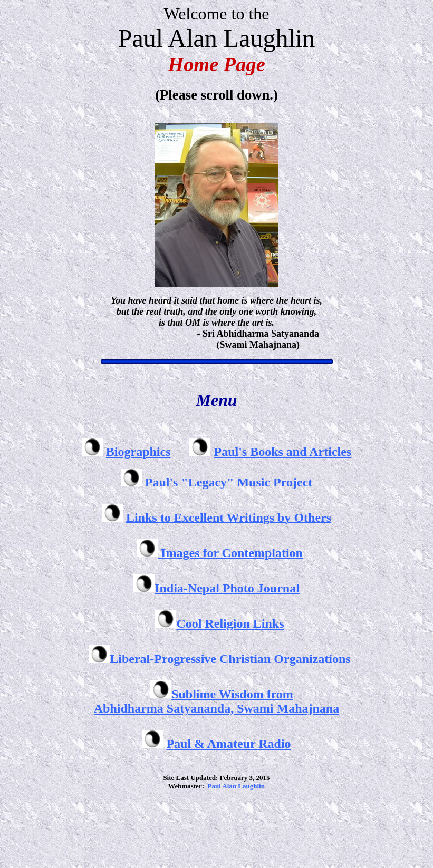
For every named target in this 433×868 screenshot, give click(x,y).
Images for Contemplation (230, 553)
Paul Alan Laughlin (236, 786)
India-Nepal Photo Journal (227, 588)
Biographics (138, 452)
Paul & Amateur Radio (228, 744)
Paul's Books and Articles (282, 452)
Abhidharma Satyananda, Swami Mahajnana (216, 708)
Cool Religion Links (230, 623)
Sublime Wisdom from (232, 694)
